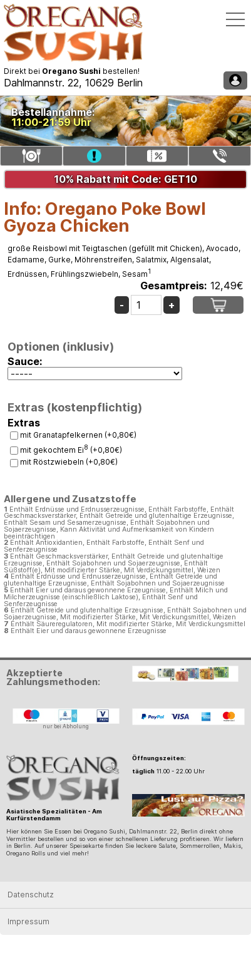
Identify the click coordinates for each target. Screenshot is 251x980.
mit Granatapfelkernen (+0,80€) (78, 435)
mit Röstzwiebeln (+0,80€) (69, 462)
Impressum (28, 921)
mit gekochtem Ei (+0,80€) (71, 450)
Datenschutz (31, 895)
